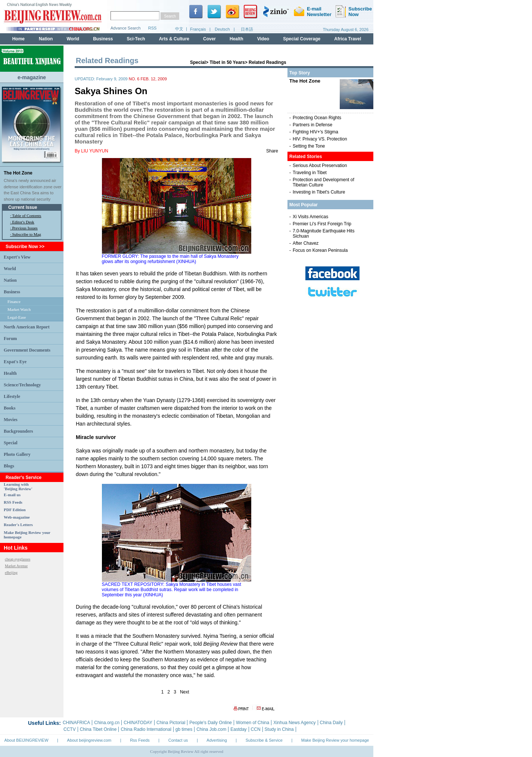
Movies (11, 420)
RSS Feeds (13, 502)
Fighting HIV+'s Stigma (315, 132)
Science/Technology (22, 385)
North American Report (27, 327)
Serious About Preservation (320, 166)
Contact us (178, 740)
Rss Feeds (140, 740)
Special (11, 443)
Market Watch (19, 309)
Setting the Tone (309, 146)
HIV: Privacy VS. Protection (320, 139)
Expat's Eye (15, 362)
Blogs (9, 466)
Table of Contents (27, 216)
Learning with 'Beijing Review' (18, 486)
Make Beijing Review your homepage (335, 740)
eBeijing (11, 573)
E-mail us (12, 495)
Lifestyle (12, 396)
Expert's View (17, 257)
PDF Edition (15, 510)
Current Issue (23, 207)
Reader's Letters (18, 525)
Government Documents (27, 350)
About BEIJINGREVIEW (27, 740)
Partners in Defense (312, 125)
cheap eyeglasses (18, 559)
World (10, 269)
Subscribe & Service (264, 740)
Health (10, 373)
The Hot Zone (18, 173)
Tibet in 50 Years (227, 62)
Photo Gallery (17, 454)
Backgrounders (18, 431)
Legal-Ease (17, 317)
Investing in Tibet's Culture (319, 192)
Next (185, 692)
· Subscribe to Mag (26, 234)
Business (12, 292)
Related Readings (267, 62)
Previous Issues (25, 228)
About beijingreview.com (89, 740)
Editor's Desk (23, 222)
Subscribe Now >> (25, 247)
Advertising (217, 740)
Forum (10, 339)
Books (10, 408)
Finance (14, 302)
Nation (10, 280)
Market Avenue (16, 566)
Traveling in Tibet (310, 173)
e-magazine (32, 77)
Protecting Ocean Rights (317, 118)
